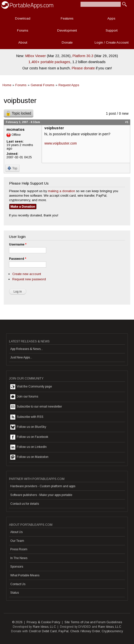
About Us (16, 532)
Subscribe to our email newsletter (36, 407)
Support (112, 30)
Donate (67, 42)
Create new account (27, 274)
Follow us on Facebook (29, 437)
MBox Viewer (36, 56)
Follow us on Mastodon (29, 457)
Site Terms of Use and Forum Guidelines (93, 622)
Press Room (19, 549)
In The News (19, 558)
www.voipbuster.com (61, 143)
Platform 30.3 (83, 56)
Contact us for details (25, 504)
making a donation (61, 191)
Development (67, 30)
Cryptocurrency (112, 631)
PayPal (63, 631)
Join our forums (24, 397)
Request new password (29, 279)
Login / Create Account (112, 42)
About (23, 42)
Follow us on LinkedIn (28, 447)
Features (67, 18)
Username (18, 244)
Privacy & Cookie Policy (44, 622)
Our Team (17, 541)
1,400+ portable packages (49, 62)
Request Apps (69, 85)
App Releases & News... (27, 349)
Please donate (83, 68)
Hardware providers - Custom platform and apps (43, 486)
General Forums (43, 85)
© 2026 (17, 622)
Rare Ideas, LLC (44, 627)
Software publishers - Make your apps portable (41, 495)
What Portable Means (25, 575)
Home (7, 85)
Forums (23, 30)
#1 (127, 122)
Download (23, 18)
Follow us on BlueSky (28, 427)
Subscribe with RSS (27, 417)
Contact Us (18, 584)
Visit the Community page (31, 387)
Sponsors (17, 567)
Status (15, 593)
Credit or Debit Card (43, 631)
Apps (111, 18)
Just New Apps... (21, 357)
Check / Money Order (85, 631)
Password (18, 259)
